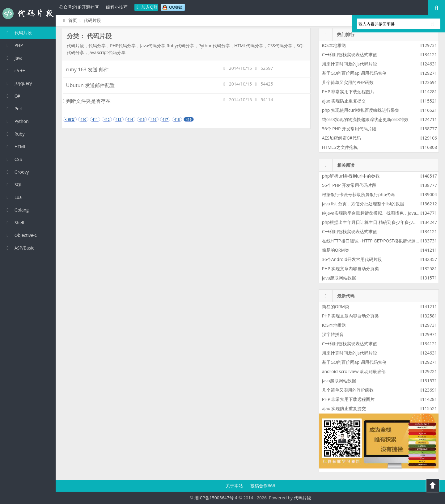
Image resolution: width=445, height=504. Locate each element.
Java (14, 58)
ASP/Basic (19, 248)
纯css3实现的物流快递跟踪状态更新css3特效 (365, 119)
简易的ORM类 (336, 250)
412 (107, 119)
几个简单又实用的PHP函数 (348, 82)
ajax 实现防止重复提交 (344, 101)
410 (83, 119)
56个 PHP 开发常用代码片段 (349, 129)
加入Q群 (146, 7)
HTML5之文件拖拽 (340, 147)
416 (153, 119)
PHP (14, 45)
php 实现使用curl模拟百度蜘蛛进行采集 (361, 110)
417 (165, 119)
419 (189, 119)
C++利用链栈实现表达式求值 (350, 55)
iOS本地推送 (334, 45)
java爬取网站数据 (339, 278)
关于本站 (235, 486)
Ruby (15, 134)
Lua (13, 197)
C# (12, 96)
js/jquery (18, 83)
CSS (13, 159)
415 (142, 119)
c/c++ (15, 71)
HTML (15, 147)
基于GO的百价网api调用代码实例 (354, 73)
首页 (69, 20)
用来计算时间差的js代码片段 (350, 64)
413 (119, 119)
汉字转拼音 (333, 334)
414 (130, 119)
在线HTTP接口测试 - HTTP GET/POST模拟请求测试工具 (375, 241)
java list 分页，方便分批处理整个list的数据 (363, 204)
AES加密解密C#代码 (341, 138)
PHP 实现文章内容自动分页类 (351, 269)
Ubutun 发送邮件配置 (89, 85)
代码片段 (28, 14)
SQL (14, 185)
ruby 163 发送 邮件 (86, 69)
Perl (13, 109)
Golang (17, 210)
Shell (14, 223)
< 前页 (70, 119)
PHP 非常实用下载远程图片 (348, 92)
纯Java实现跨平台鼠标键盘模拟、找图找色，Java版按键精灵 (380, 213)
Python (17, 121)
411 (95, 119)
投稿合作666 (263, 486)
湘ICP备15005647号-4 (216, 498)
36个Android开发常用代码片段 (352, 259)
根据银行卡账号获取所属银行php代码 (358, 194)
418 (177, 119)
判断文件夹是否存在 (87, 101)
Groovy (17, 172)
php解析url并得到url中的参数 (351, 176)
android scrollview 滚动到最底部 (354, 371)
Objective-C (21, 235)
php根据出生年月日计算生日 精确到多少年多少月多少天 (376, 222)
